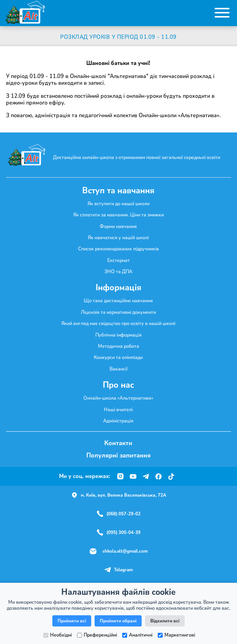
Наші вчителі (118, 409)
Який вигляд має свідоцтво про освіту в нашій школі (118, 323)
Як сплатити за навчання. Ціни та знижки (118, 215)
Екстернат (118, 260)
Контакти (118, 443)
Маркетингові (176, 635)
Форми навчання (118, 226)
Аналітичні (137, 635)
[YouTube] (133, 476)
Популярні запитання (118, 455)
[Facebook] (158, 476)
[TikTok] (171, 476)
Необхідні (58, 635)
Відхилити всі (165, 621)
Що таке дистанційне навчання (118, 301)
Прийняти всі (72, 621)
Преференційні (97, 635)
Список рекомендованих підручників (118, 249)
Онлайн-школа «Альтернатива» (118, 398)
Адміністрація (118, 421)
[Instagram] (120, 476)
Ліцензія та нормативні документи (118, 312)
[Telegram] (146, 476)
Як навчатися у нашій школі (118, 237)
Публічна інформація (118, 335)
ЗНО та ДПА (118, 271)
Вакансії (118, 369)
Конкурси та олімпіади (118, 357)
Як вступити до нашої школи (118, 204)
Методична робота (118, 346)
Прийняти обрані (118, 621)
